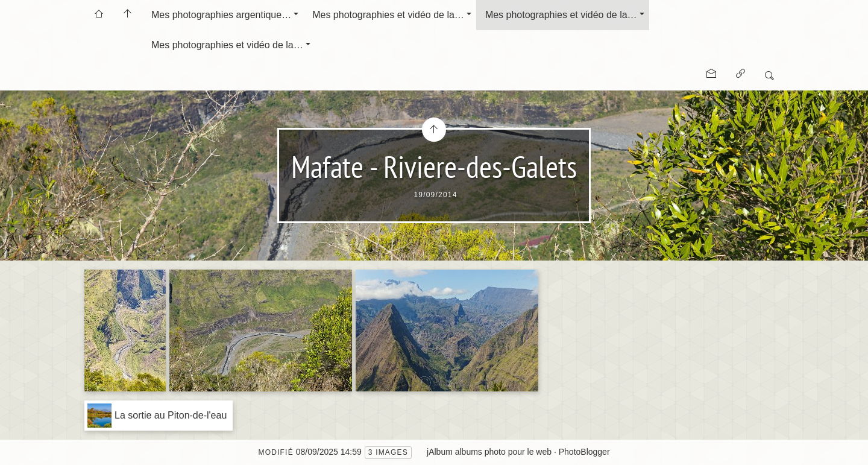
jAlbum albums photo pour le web (489, 452)
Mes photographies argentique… (221, 15)
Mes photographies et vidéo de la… (388, 15)
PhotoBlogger (584, 452)
